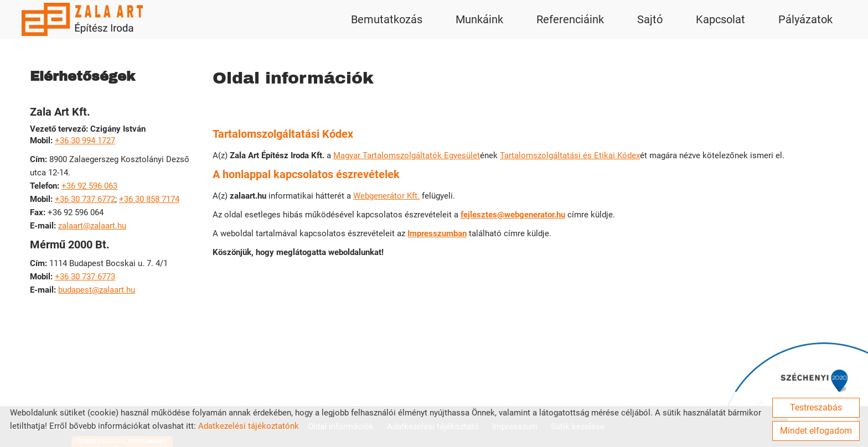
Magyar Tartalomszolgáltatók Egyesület (407, 155)
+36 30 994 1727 (85, 141)
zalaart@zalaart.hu (92, 226)
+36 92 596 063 (89, 186)
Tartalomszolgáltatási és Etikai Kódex (570, 155)
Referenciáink (570, 19)
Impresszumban (437, 233)
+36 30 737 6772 (85, 199)
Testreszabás (816, 407)
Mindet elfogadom (816, 431)
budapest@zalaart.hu (97, 290)
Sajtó (650, 19)
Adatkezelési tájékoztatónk (249, 426)
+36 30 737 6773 (85, 277)
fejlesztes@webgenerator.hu (513, 215)
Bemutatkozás (387, 19)
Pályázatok (805, 19)
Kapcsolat (720, 19)
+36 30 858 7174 (149, 199)
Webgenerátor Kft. (386, 196)
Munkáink (479, 19)
